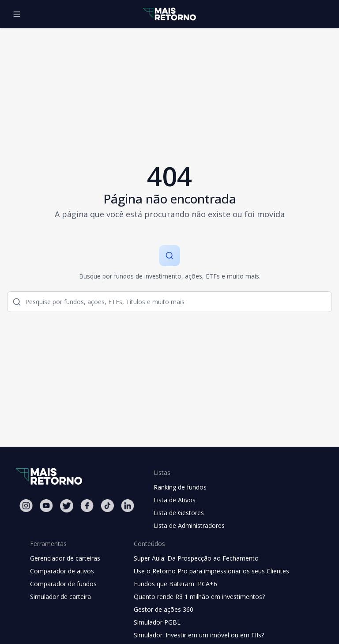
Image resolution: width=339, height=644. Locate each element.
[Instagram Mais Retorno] (26, 506)
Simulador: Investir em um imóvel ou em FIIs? (199, 635)
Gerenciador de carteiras (65, 558)
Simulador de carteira (60, 597)
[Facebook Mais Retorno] (87, 506)
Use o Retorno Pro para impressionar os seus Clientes (211, 571)
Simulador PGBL (157, 622)
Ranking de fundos (180, 487)
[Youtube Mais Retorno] (46, 506)
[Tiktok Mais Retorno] (107, 506)
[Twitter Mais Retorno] (67, 506)
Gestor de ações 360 (164, 609)
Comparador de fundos (63, 584)
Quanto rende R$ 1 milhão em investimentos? (199, 597)
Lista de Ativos (175, 500)
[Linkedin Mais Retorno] (128, 506)
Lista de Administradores (189, 525)
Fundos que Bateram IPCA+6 (175, 584)
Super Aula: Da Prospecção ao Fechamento (196, 558)
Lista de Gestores (179, 513)
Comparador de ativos (62, 571)
